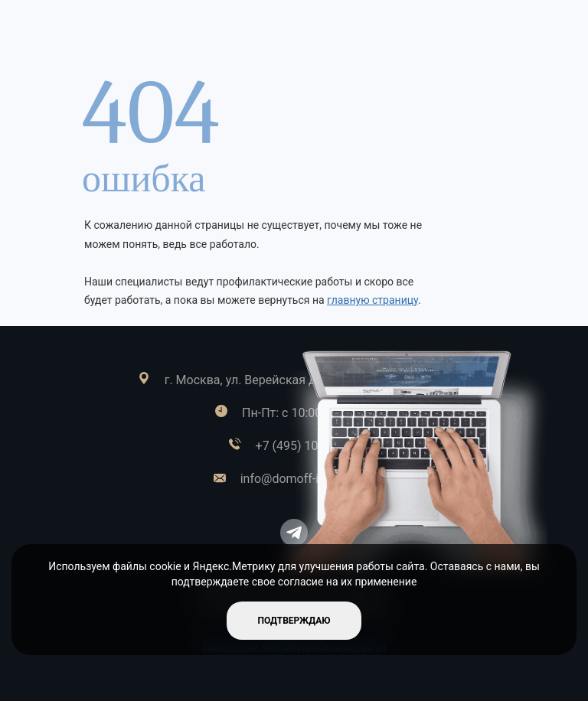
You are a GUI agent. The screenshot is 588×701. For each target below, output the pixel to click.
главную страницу (372, 300)
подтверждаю (294, 621)
